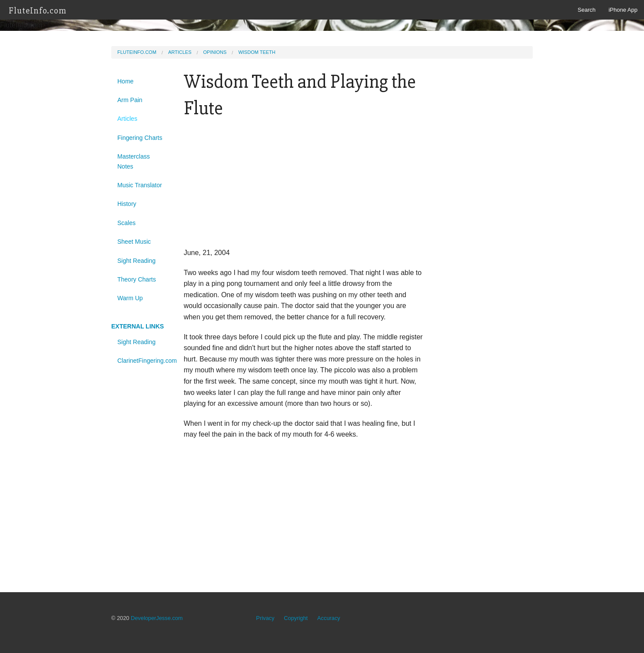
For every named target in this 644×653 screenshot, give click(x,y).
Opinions (215, 52)
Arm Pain (130, 100)
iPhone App (623, 10)
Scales (126, 223)
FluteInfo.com (38, 11)
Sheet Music (134, 242)
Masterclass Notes (134, 161)
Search (586, 10)
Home (125, 81)
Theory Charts (137, 279)
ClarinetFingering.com (144, 361)
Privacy (265, 618)
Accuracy (329, 618)
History (127, 204)
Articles (180, 52)
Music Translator (140, 185)
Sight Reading (136, 261)
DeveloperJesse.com (157, 618)
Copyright (296, 618)
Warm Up (130, 298)
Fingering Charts (140, 138)
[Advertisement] (304, 186)
